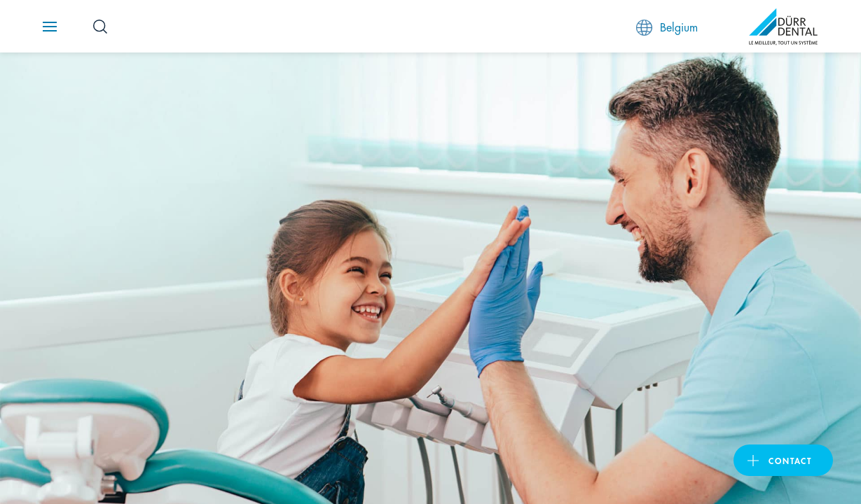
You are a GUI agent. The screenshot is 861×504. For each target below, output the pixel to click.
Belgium (667, 27)
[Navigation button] (50, 27)
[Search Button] (100, 27)
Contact (790, 460)
